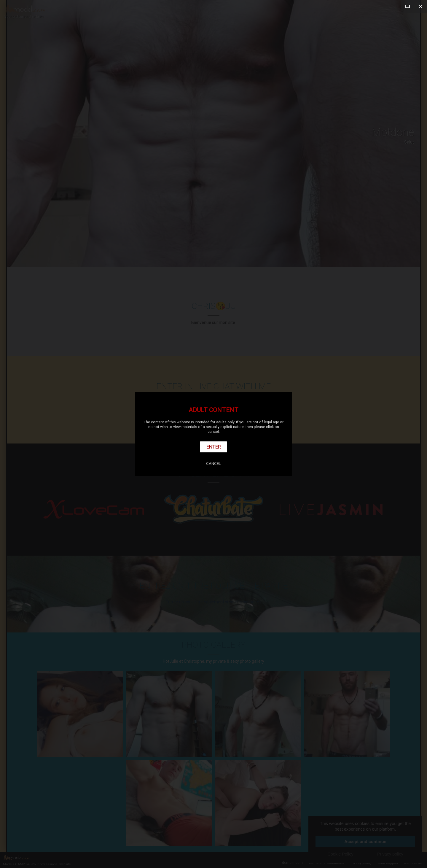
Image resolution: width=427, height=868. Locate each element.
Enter (214, 447)
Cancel (213, 464)
